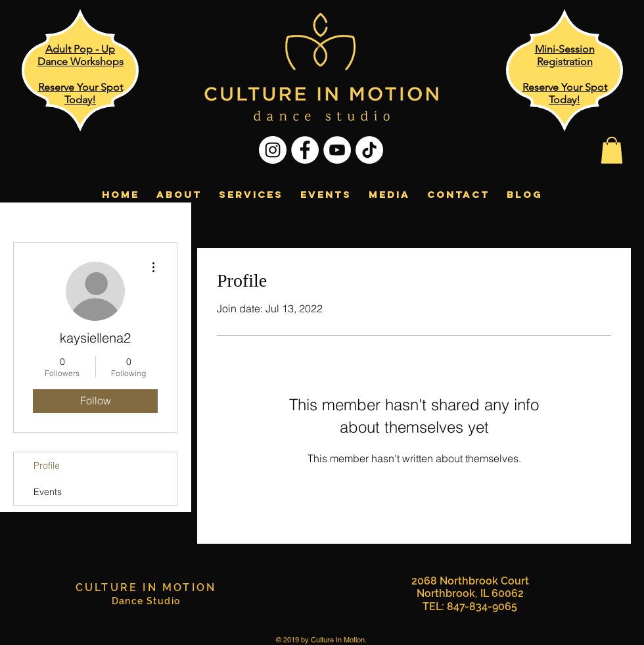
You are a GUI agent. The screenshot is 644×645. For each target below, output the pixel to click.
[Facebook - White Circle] (305, 150)
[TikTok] (369, 150)
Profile (47, 466)
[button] (612, 150)
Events (48, 492)
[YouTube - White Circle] (337, 150)
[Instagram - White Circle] (273, 150)
